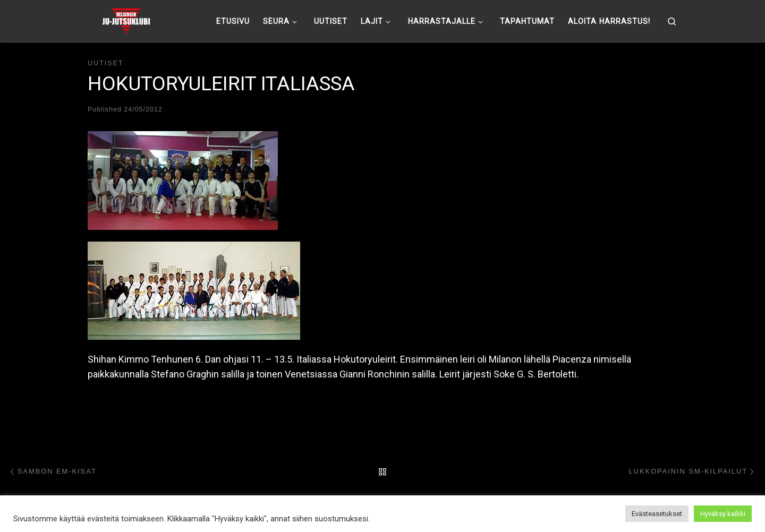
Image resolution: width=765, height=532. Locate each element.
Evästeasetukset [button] (657, 514)
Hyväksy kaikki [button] (723, 514)
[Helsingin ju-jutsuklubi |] (126, 20)
